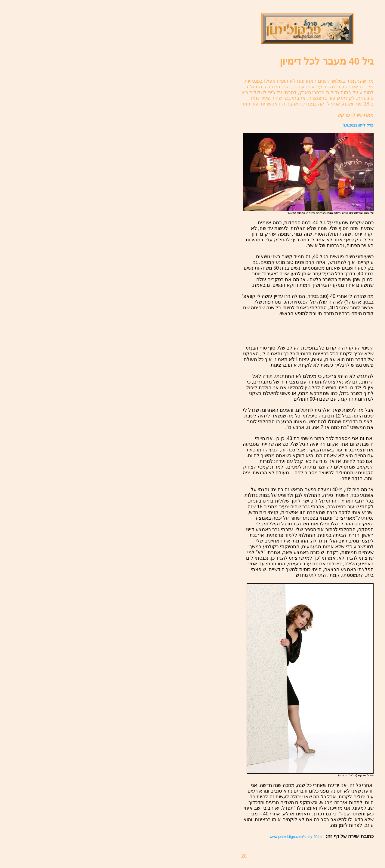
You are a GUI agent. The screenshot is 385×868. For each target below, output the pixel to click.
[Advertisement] (338, 331)
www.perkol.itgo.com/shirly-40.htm (297, 837)
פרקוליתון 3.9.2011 (358, 125)
